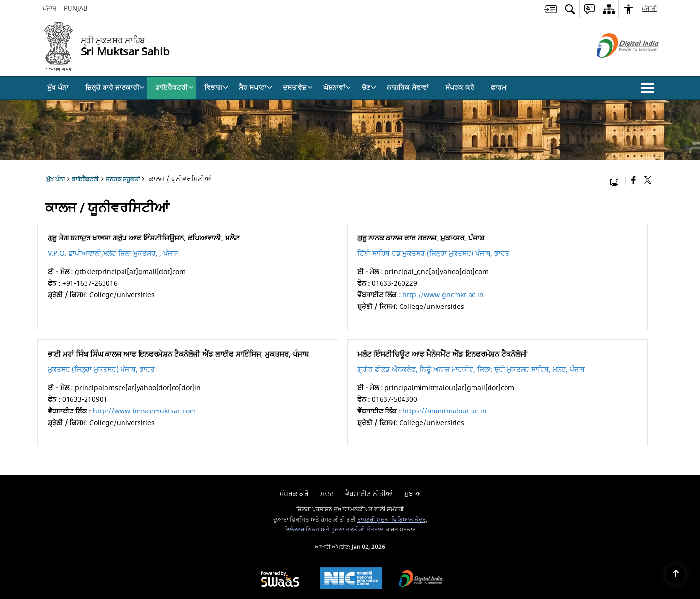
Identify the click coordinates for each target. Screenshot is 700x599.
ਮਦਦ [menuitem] (327, 494)
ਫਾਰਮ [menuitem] (499, 88)
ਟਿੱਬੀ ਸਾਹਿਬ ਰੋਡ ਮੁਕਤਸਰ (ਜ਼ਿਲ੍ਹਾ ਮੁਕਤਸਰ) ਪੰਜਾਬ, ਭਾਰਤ (433, 253)
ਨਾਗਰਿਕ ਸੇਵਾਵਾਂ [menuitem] (408, 88)
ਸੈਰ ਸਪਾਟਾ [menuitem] (255, 88)
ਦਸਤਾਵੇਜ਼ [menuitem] (298, 88)
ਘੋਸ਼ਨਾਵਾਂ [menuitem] (337, 88)
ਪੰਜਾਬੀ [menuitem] (649, 9)
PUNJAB (75, 9)
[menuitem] (550, 9)
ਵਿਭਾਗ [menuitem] (216, 88)
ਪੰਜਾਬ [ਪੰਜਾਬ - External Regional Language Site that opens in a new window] (50, 9)
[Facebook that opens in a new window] (634, 181)
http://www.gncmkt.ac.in (443, 295)
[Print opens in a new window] (616, 181)
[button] (649, 88)
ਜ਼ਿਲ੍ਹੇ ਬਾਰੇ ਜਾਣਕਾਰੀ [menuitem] (115, 88)
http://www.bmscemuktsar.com (144, 411)
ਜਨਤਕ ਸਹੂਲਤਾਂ (123, 180)
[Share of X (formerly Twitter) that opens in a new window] (648, 181)
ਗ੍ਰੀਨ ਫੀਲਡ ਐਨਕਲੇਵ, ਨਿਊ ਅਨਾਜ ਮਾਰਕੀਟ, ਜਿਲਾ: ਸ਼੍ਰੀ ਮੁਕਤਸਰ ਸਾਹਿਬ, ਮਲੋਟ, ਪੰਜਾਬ (471, 369)
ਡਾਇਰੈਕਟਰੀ (85, 180)
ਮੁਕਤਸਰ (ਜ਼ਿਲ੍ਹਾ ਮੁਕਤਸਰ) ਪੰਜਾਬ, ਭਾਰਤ (101, 369)
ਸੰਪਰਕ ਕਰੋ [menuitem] (460, 88)
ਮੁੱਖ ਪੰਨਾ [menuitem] (58, 88)
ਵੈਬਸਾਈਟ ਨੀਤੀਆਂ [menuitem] (369, 494)
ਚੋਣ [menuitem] (369, 88)
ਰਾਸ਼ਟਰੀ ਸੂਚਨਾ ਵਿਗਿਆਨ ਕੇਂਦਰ (392, 520)
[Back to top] (676, 575)
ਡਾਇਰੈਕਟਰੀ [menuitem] (175, 88)
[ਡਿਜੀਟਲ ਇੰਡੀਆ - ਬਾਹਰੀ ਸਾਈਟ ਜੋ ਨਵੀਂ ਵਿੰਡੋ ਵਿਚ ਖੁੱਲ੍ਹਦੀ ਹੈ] (616, 66)
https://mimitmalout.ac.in (445, 411)
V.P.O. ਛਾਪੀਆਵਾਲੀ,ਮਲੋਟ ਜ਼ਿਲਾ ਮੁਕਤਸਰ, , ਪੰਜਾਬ (113, 253)
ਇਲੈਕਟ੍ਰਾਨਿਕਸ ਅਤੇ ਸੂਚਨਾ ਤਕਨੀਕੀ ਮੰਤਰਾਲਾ (334, 530)
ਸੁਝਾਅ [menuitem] (413, 494)
